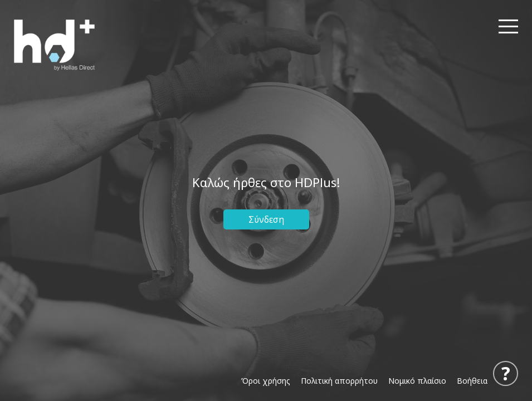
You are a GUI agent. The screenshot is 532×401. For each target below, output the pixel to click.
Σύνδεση (266, 219)
